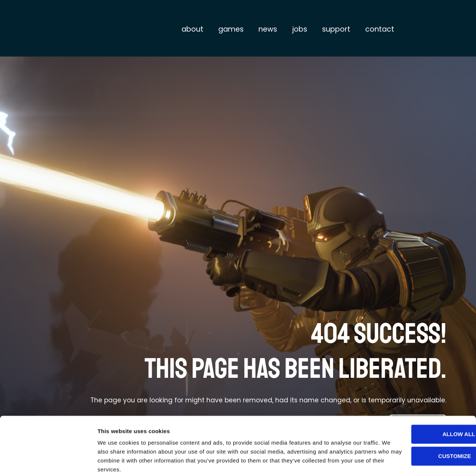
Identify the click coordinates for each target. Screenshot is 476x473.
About (192, 29)
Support (336, 29)
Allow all (414, 403)
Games (231, 29)
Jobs (300, 29)
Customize (414, 424)
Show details (115, 458)
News (268, 29)
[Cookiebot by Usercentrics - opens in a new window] (48, 458)
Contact (380, 29)
